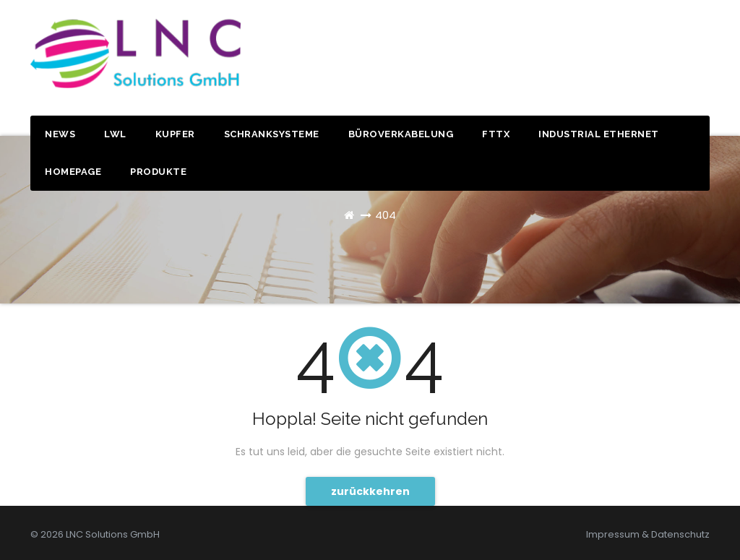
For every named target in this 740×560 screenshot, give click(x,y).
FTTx (496, 134)
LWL (115, 134)
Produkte (158, 172)
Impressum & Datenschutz (648, 534)
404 (386, 215)
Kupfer (175, 134)
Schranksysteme (272, 134)
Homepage (73, 172)
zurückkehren (370, 491)
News (60, 134)
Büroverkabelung (401, 134)
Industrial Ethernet (599, 134)
